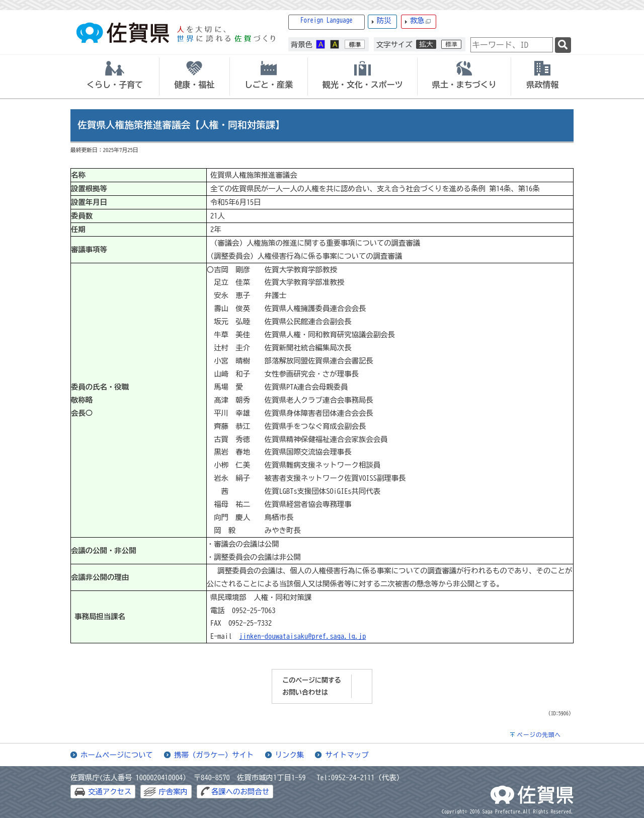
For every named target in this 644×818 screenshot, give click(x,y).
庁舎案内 (173, 792)
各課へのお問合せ (240, 792)
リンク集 (290, 755)
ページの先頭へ (539, 735)
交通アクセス (110, 792)
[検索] (563, 45)
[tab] (115, 77)
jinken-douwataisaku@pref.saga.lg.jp (303, 636)
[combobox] (512, 45)
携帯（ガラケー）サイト (214, 755)
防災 (384, 20)
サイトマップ (347, 755)
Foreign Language (327, 20)
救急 (421, 21)
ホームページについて (117, 755)
